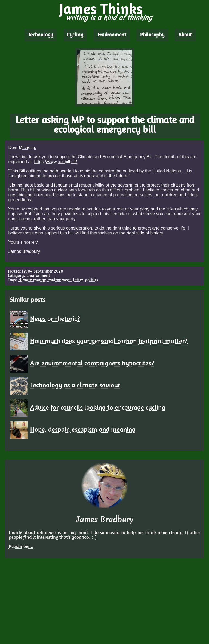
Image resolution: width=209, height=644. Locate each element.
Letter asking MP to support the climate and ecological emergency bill (105, 126)
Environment (112, 35)
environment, (60, 280)
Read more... (21, 547)
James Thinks (101, 10)
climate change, (33, 280)
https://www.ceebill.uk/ (56, 162)
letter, (79, 280)
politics (92, 280)
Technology (41, 35)
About (185, 35)
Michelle (27, 148)
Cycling (75, 35)
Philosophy (152, 35)
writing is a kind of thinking (109, 18)
